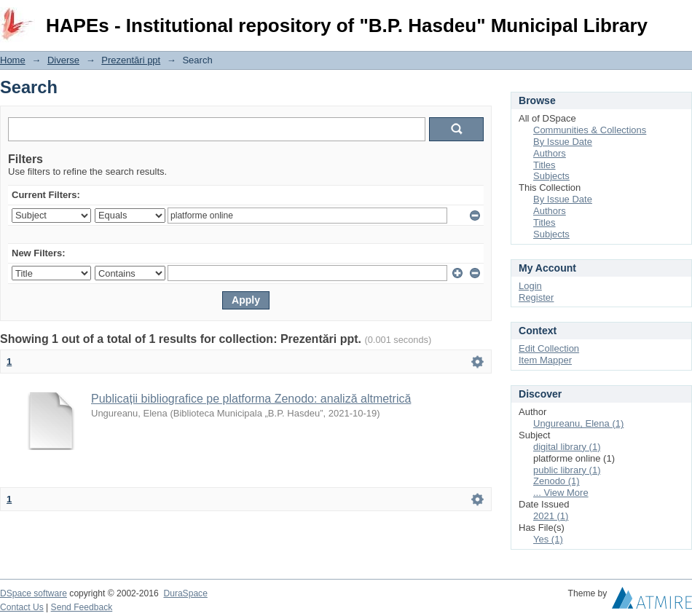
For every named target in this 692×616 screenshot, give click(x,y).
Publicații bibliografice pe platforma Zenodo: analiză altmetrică (251, 399)
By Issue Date (563, 142)
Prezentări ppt (131, 60)
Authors (550, 153)
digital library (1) (567, 447)
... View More (561, 493)
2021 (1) (551, 516)
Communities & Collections (590, 130)
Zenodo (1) (557, 481)
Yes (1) (548, 539)
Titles (544, 165)
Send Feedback (82, 607)
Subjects (551, 176)
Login (680, 18)
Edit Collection (549, 348)
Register (536, 297)
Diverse (63, 60)
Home (13, 60)
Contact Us (22, 607)
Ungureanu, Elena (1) (578, 423)
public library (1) (567, 470)
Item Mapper (545, 360)
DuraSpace (185, 593)
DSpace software (34, 593)
